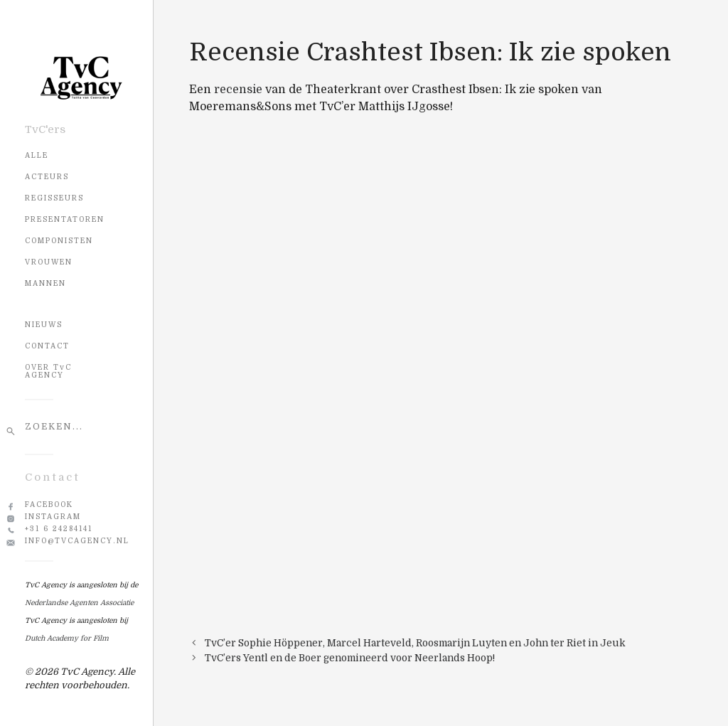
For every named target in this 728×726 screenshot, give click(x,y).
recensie (238, 90)
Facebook (49, 505)
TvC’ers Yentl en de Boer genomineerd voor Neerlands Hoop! (350, 658)
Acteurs (47, 177)
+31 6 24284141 (59, 529)
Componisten (59, 241)
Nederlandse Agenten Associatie (79, 603)
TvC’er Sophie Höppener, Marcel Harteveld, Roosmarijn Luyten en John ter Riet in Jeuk (415, 643)
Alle (37, 155)
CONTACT (47, 346)
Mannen (45, 283)
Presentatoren (65, 219)
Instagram (53, 517)
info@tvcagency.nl (77, 541)
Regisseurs (54, 198)
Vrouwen (49, 262)
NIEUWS (44, 325)
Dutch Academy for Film (67, 638)
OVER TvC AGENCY (48, 371)
